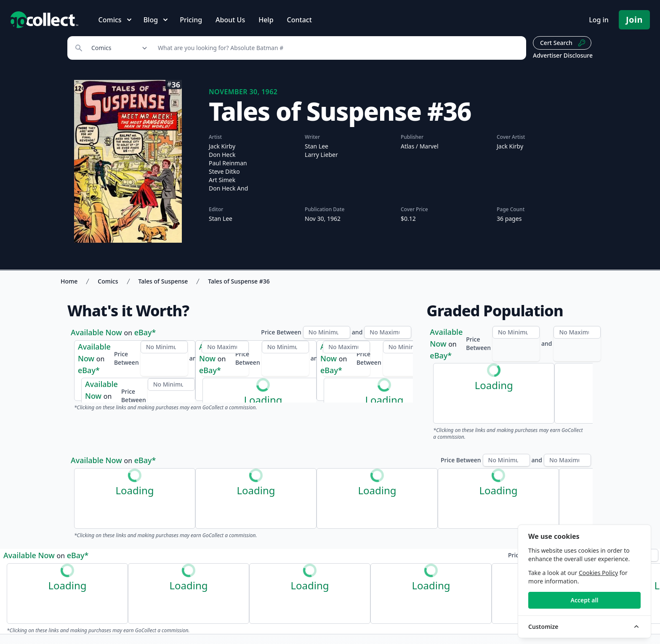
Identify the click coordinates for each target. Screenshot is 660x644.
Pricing (191, 20)
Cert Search (563, 43)
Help (266, 20)
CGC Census (451, 338)
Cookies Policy (598, 573)
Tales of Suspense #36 (239, 281)
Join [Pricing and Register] (634, 20)
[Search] (337, 48)
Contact (299, 20)
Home (69, 281)
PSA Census (502, 338)
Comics (108, 281)
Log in (599, 20)
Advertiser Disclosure (563, 55)
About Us (230, 20)
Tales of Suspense (163, 281)
